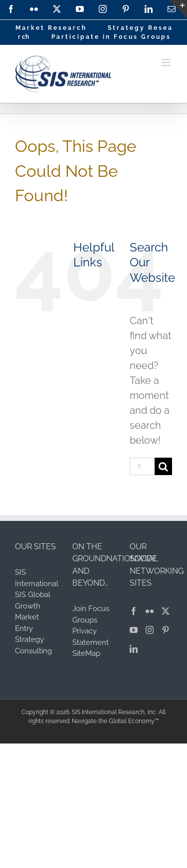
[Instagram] (150, 630)
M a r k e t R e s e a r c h (50, 28)
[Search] (163, 466)
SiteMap (86, 653)
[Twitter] (166, 611)
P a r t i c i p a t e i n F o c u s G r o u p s (110, 37)
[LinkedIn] (134, 649)
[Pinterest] (166, 630)
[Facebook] (134, 611)
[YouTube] (134, 630)
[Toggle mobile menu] (167, 62)
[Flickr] (150, 611)
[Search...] (142, 466)
